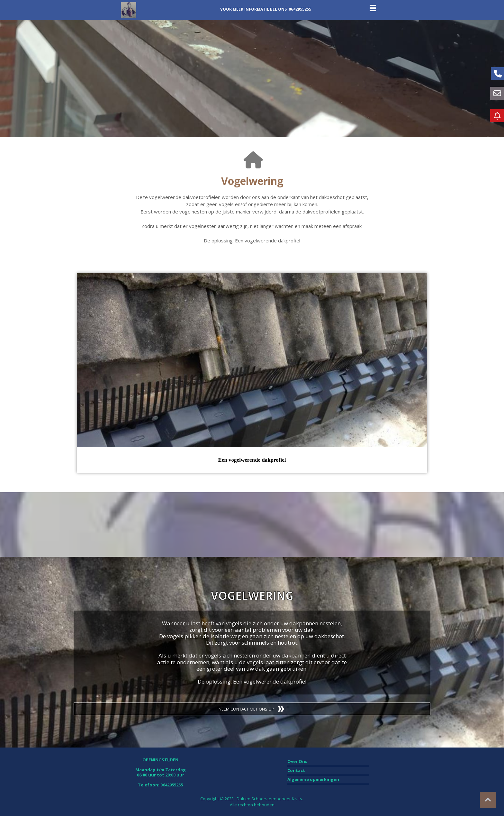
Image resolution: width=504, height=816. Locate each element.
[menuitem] (328, 762)
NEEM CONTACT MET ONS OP (252, 709)
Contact (296, 770)
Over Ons (297, 761)
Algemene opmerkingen (314, 779)
